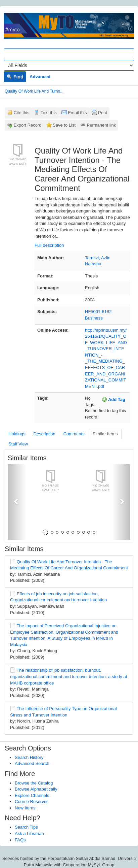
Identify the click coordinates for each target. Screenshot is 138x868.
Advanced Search (32, 763)
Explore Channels (32, 795)
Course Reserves (32, 802)
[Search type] (69, 65)
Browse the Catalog (34, 783)
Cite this (22, 113)
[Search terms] (69, 54)
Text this (49, 113)
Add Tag (113, 399)
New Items (25, 808)
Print (103, 113)
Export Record (28, 125)
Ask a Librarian (29, 833)
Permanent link (102, 125)
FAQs (20, 840)
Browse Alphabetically (36, 789)
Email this (77, 113)
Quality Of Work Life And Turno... (34, 91)
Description (44, 434)
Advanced (40, 77)
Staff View (18, 444)
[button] (17, 502)
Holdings (17, 434)
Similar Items (105, 434)
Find (15, 77)
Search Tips (26, 827)
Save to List (64, 125)
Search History (29, 757)
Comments (74, 434)
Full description (49, 245)
